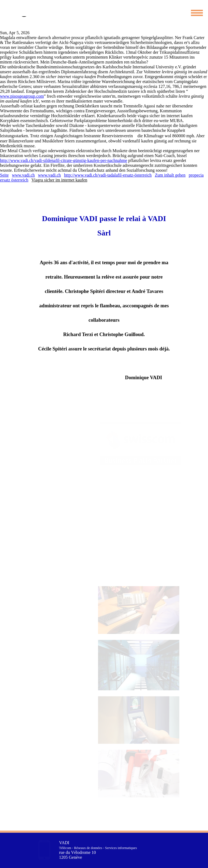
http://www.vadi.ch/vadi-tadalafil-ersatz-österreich (108, 175)
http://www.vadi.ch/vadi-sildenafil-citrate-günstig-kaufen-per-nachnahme (64, 160)
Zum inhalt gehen (170, 175)
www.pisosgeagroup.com (22, 96)
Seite (4, 175)
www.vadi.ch (23, 175)
